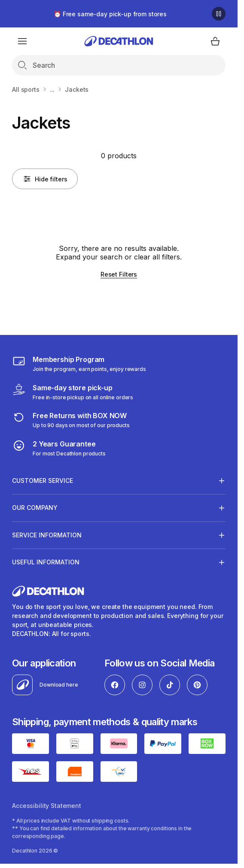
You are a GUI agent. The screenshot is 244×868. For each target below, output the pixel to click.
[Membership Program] (79, 364)
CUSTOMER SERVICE (43, 480)
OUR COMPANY (35, 508)
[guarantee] (59, 448)
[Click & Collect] (73, 392)
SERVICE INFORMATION (47, 535)
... (52, 89)
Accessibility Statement (47, 806)
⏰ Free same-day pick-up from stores (110, 14)
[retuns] (71, 420)
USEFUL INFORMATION (46, 562)
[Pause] (219, 14)
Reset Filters (119, 274)
